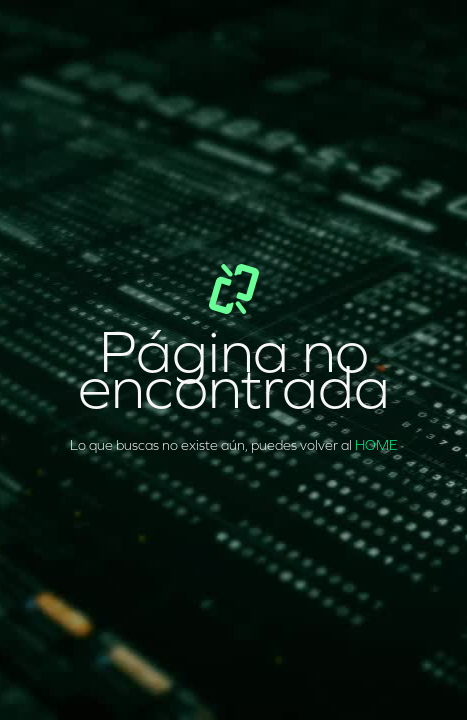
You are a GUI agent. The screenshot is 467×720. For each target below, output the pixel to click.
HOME (376, 445)
